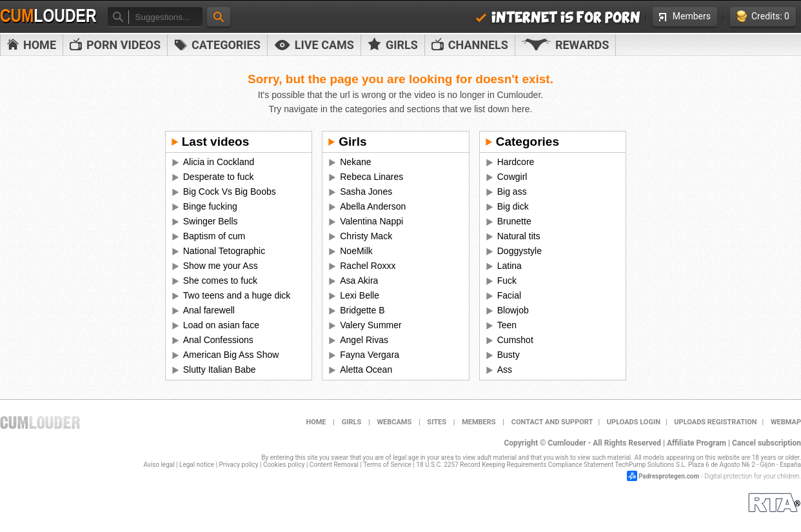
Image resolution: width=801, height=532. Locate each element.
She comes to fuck (220, 281)
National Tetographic (224, 251)
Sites (437, 422)
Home (32, 45)
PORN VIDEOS (115, 45)
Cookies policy (284, 465)
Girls (393, 44)
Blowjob (513, 310)
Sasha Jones (366, 192)
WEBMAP (786, 422)
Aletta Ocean (366, 369)
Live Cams (314, 45)
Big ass (512, 192)
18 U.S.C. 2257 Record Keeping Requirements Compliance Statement (515, 465)
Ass (505, 369)
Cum (48, 16)
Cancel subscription (766, 443)
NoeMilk (356, 251)
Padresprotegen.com (669, 476)
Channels (470, 45)
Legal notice (197, 465)
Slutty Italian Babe (220, 369)
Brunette (514, 221)
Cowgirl (512, 177)
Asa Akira (359, 281)
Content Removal (334, 465)
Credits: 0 (763, 16)
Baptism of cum (214, 236)
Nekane (355, 162)
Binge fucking (210, 206)
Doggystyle (519, 251)
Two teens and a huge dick (237, 295)
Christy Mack (366, 236)
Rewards (565, 45)
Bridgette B (362, 310)
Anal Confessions (218, 340)
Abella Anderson (373, 206)
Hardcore (516, 162)
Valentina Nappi (371, 221)
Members (685, 16)
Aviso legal (159, 465)
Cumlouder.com (40, 422)
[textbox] (165, 17)
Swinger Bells (211, 221)
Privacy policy (239, 465)
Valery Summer (371, 325)
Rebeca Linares (371, 177)
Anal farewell (209, 310)
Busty (509, 355)
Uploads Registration (715, 422)
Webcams (394, 422)
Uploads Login (634, 422)
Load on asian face (221, 325)
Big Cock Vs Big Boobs (230, 192)
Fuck (507, 281)
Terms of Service (387, 465)
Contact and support (552, 422)
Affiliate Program (697, 443)
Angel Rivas (364, 340)
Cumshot (515, 340)
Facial (509, 295)
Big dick (513, 206)
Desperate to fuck (219, 177)
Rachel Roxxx (368, 266)
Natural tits (519, 236)
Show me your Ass (221, 266)
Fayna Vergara (370, 355)
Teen (507, 325)
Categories (217, 45)
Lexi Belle (360, 295)
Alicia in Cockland (219, 162)
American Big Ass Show (231, 355)
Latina (509, 266)
